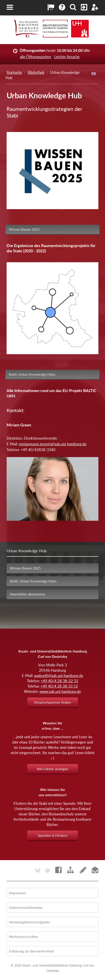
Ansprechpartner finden (52, 702)
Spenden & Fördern (52, 835)
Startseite (14, 72)
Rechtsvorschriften (24, 936)
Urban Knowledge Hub (27, 551)
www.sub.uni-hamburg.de (60, 691)
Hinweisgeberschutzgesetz (29, 922)
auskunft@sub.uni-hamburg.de (59, 676)
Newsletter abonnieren (28, 594)
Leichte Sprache (67, 57)
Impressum (17, 893)
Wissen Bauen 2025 (24, 229)
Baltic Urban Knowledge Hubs (32, 374)
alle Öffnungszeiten (35, 57)
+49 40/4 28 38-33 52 (59, 686)
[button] (10, 7)
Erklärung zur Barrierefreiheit (31, 951)
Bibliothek (36, 72)
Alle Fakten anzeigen (52, 769)
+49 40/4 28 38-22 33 (59, 681)
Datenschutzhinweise (26, 907)
